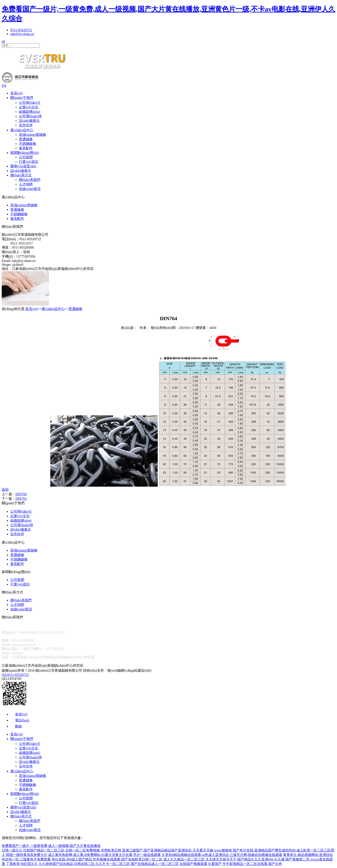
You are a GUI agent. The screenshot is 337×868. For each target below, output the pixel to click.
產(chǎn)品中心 (22, 130)
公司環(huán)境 (30, 116)
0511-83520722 (21, 30)
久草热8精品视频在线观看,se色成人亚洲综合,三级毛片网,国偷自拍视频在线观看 (222, 855)
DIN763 (21, 499)
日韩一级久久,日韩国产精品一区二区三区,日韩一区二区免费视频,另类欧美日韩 (61, 850)
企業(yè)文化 (29, 107)
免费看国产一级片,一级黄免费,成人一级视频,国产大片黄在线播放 (51, 846)
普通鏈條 (26, 139)
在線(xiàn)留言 (30, 189)
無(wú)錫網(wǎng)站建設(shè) (129, 670)
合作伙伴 (26, 125)
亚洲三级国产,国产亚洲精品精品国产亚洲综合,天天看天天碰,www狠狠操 (177, 850)
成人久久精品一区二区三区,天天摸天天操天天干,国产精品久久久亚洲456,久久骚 (224, 859)
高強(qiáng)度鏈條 (32, 135)
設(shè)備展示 (29, 121)
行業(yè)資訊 (29, 162)
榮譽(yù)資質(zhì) (23, 166)
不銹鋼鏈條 (28, 144)
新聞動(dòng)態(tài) (25, 153)
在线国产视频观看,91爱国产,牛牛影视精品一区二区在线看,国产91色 (231, 864)
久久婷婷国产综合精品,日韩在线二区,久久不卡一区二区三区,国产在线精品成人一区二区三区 (109, 864)
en (3, 41)
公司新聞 (26, 157)
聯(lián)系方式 (21, 175)
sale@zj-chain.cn (22, 34)
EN (4, 86)
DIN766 (21, 494)
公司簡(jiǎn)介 (30, 103)
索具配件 (26, 148)
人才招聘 (26, 184)
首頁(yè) (17, 93)
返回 (5, 490)
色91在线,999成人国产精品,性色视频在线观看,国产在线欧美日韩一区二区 (107, 859)
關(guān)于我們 (22, 98)
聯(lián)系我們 (30, 180)
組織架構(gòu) (30, 112)
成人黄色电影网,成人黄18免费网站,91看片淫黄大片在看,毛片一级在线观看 (104, 855)
